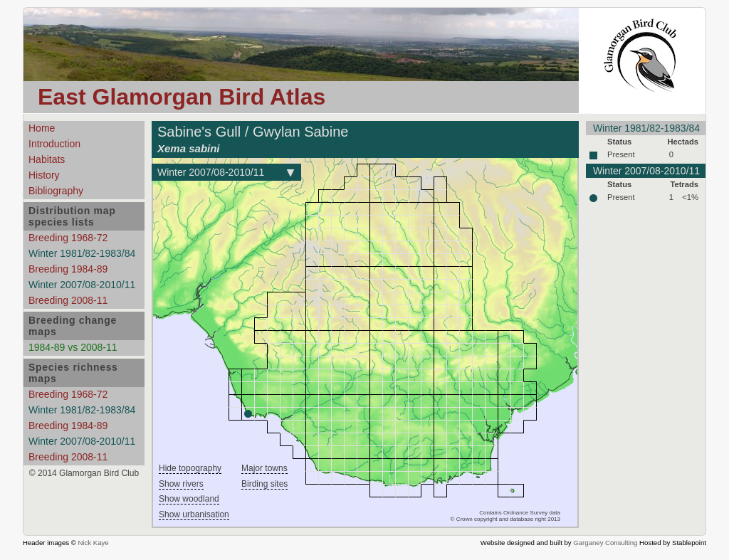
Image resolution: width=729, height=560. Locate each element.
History (44, 175)
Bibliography (56, 191)
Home (42, 128)
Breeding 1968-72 (68, 238)
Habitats (47, 159)
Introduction (54, 144)
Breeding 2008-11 (68, 300)
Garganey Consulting (605, 543)
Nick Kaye (93, 543)
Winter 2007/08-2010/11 (82, 285)
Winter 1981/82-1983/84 (82, 253)
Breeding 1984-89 (68, 269)
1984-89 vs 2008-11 (73, 347)
